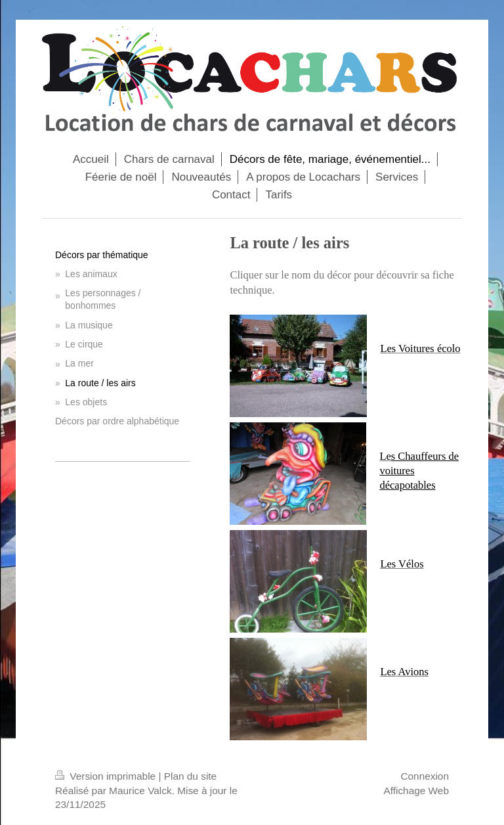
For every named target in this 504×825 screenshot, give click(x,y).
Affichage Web (416, 791)
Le (385, 456)
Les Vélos (402, 564)
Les (389, 672)
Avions (413, 672)
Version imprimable (107, 776)
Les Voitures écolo (420, 348)
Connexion (425, 776)
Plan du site (190, 776)
